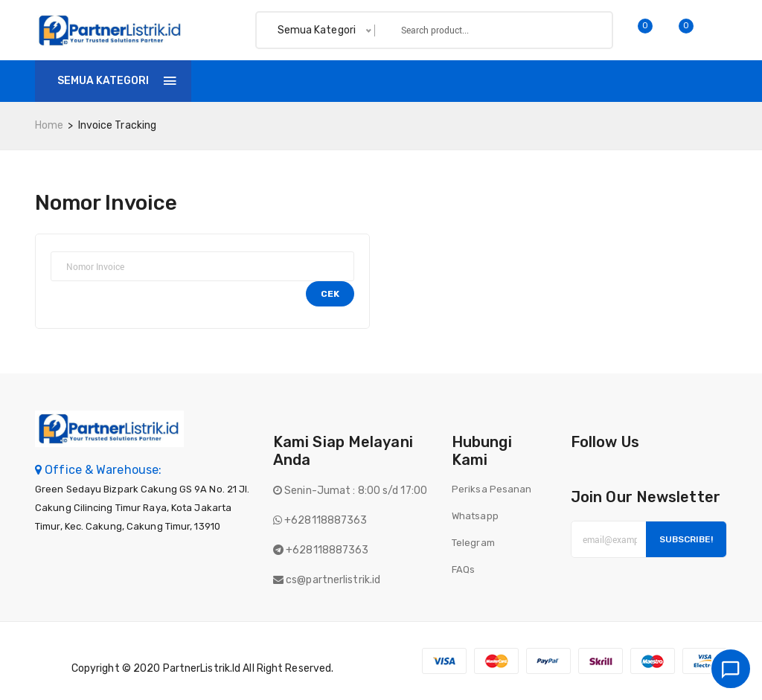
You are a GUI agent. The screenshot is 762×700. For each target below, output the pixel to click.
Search (576, 30)
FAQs (463, 569)
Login (708, 81)
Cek (330, 294)
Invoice (348, 81)
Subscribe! (686, 539)
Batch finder (542, 81)
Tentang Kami (437, 81)
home (49, 125)
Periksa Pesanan (492, 489)
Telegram (473, 543)
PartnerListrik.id (202, 668)
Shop (285, 81)
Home (228, 81)
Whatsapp (475, 516)
